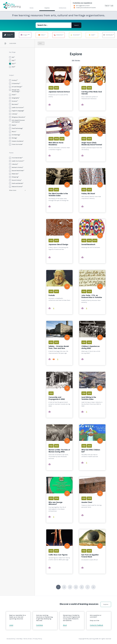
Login (112, 5)
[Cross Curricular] (16, 144)
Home (31, 8)
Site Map (19, 639)
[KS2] (12, 60)
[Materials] (14, 174)
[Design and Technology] (17, 91)
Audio (92, 35)
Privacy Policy (38, 639)
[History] (13, 80)
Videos (42, 35)
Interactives (58, 35)
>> (93, 587)
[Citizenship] (15, 83)
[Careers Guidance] (16, 141)
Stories (8, 35)
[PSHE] (13, 95)
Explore (47, 8)
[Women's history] (16, 167)
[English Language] (17, 111)
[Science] (14, 101)
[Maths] (13, 125)
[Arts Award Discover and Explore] (17, 121)
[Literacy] (13, 114)
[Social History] (15, 180)
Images (25, 35)
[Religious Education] (17, 117)
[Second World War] (17, 171)
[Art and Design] (16, 87)
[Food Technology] (16, 128)
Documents (75, 35)
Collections (63, 8)
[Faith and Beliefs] (16, 183)
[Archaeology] (15, 135)
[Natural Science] (16, 187)
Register (107, 5)
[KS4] (12, 67)
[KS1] (12, 57)
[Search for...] (54, 25)
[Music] (13, 131)
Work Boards (109, 35)
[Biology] (13, 138)
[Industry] (14, 164)
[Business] (14, 104)
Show (13, 190)
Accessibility (11, 639)
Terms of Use (28, 639)
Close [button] (11, 43)
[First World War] (16, 158)
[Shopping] (14, 177)
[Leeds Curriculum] (17, 107)
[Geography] (14, 98)
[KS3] (12, 64)
